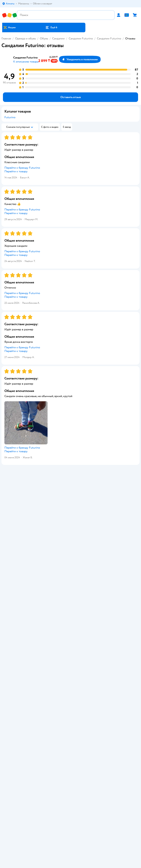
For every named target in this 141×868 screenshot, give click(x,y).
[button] (51, 27)
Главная (6, 38)
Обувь (44, 38)
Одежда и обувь (25, 38)
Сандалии (58, 38)
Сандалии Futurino (81, 38)
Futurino (10, 117)
